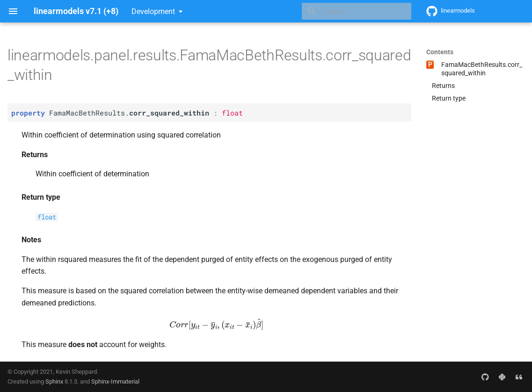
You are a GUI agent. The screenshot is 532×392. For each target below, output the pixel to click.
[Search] (357, 11)
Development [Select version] (153, 11)
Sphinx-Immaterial (115, 381)
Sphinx (54, 381)
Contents (440, 52)
